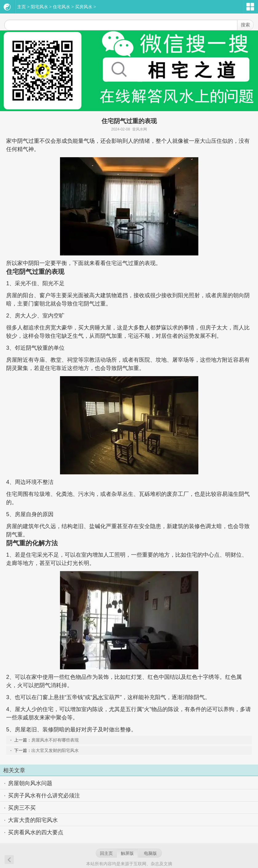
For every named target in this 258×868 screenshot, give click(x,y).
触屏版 (127, 853)
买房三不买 (22, 808)
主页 (22, 7)
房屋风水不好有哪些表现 (55, 740)
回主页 (106, 853)
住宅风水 (62, 7)
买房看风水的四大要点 (36, 832)
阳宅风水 (39, 7)
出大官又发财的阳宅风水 (55, 750)
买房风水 (84, 7)
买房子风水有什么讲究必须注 (44, 796)
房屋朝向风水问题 (30, 783)
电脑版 (150, 853)
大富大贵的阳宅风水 (33, 820)
